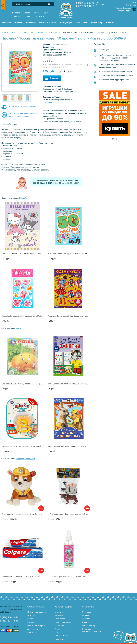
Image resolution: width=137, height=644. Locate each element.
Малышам (59, 612)
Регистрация (131, 5)
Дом (57, 632)
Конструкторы (61, 625)
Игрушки (59, 615)
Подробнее (48, 102)
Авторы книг (33, 629)
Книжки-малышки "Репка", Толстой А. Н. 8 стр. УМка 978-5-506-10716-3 (32, 384)
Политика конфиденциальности (92, 630)
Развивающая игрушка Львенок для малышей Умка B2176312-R (29, 446)
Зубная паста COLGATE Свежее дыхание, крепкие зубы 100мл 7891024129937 (35, 577)
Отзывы (29, 16)
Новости (31, 615)
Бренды (31, 622)
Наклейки (24, 198)
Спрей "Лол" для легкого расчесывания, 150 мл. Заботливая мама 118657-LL (81, 577)
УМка (52, 47)
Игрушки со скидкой (25, 459)
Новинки (59, 639)
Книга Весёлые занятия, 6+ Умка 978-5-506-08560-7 (70, 384)
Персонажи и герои (36, 625)
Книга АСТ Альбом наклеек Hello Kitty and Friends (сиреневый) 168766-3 (32, 254)
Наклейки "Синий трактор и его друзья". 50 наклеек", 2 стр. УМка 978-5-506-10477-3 (84, 254)
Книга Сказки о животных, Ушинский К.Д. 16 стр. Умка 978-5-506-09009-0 (79, 446)
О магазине (17, 16)
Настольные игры (63, 622)
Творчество (60, 619)
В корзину (52, 78)
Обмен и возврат (41, 13)
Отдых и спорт (61, 636)
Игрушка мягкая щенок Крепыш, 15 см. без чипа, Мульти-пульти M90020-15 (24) (36, 514)
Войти (134, 3)
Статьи (30, 619)
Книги (57, 629)
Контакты (40, 16)
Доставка (16, 13)
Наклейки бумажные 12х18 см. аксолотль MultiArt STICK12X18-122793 (32, 316)
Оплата (27, 13)
